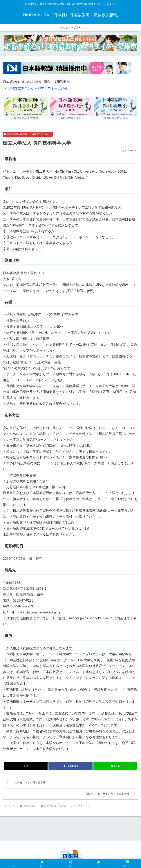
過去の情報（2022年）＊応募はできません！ (28, 134)
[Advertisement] (70, 828)
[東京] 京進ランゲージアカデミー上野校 (38, 89)
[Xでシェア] (26, 766)
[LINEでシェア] (115, 766)
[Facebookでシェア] (70, 766)
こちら (127, 678)
